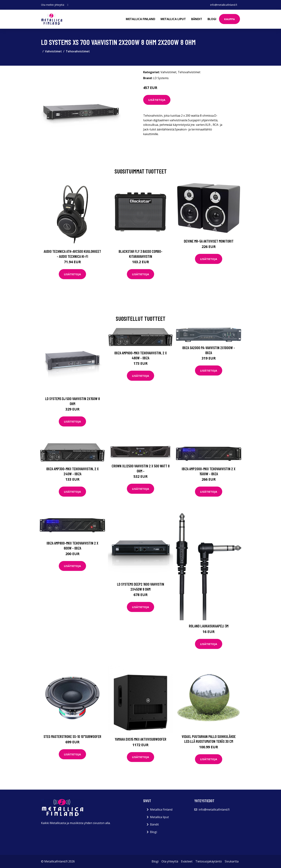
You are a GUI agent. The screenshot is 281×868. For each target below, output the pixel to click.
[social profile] (68, 5)
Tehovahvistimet (78, 51)
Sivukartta (232, 861)
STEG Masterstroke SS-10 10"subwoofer (72, 736)
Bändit (197, 19)
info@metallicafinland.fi (224, 5)
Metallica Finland (140, 19)
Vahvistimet (53, 51)
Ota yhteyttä (170, 861)
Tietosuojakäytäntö (209, 861)
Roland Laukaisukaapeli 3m (209, 626)
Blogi (212, 19)
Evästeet (187, 861)
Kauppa (229, 19)
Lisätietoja (157, 100)
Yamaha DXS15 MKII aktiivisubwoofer (140, 739)
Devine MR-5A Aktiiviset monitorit (209, 241)
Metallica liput (173, 19)
